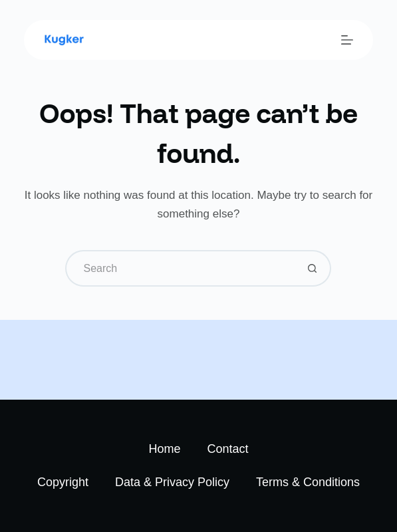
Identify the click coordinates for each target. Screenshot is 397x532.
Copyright (63, 482)
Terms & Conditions (308, 482)
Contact (227, 449)
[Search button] (313, 268)
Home (164, 449)
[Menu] (347, 40)
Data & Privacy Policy (172, 482)
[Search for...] (180, 268)
